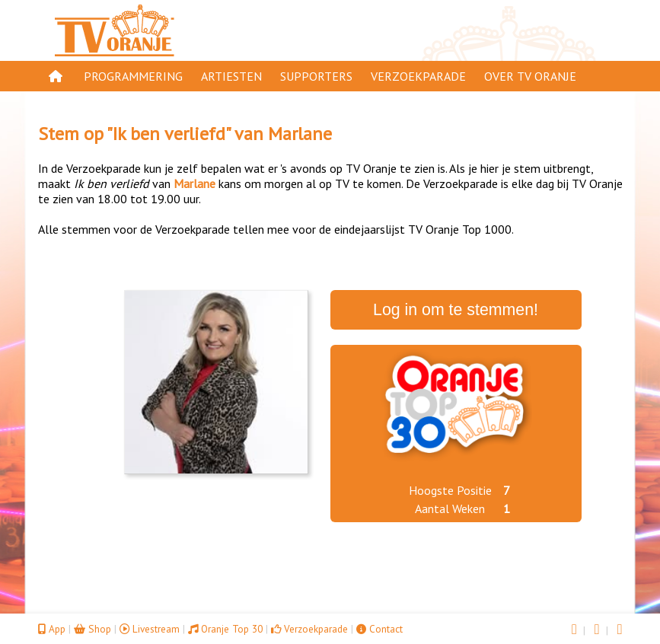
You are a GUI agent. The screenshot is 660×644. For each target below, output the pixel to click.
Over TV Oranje (530, 76)
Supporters (316, 76)
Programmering (133, 76)
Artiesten (231, 76)
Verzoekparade (418, 76)
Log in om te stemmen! (456, 310)
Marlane (300, 134)
